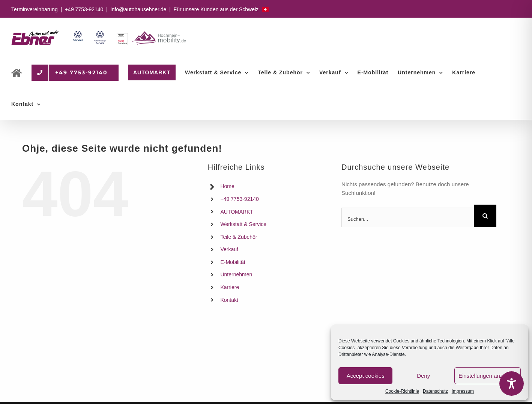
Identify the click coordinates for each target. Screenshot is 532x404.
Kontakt (229, 300)
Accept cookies (366, 376)
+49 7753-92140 (84, 9)
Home (227, 186)
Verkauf (229, 249)
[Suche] (485, 216)
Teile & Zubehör (239, 237)
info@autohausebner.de (139, 9)
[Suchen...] (408, 219)
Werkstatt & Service (243, 224)
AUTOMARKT (237, 212)
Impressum (463, 391)
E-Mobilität (233, 262)
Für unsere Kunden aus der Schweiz (221, 9)
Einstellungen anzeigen (488, 376)
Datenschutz (435, 391)
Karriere (230, 287)
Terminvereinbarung (35, 9)
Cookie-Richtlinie (402, 391)
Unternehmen (236, 274)
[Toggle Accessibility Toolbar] (512, 384)
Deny (423, 376)
